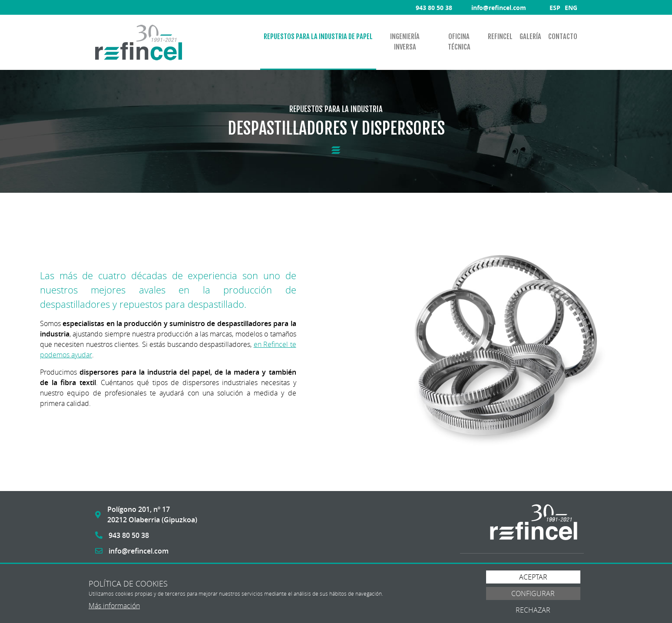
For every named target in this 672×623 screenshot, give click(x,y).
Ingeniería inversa (405, 42)
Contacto (563, 36)
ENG (571, 8)
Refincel (500, 36)
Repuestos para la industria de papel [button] (318, 36)
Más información (114, 606)
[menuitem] (318, 42)
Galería (530, 36)
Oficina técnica (459, 42)
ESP (555, 8)
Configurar (533, 593)
